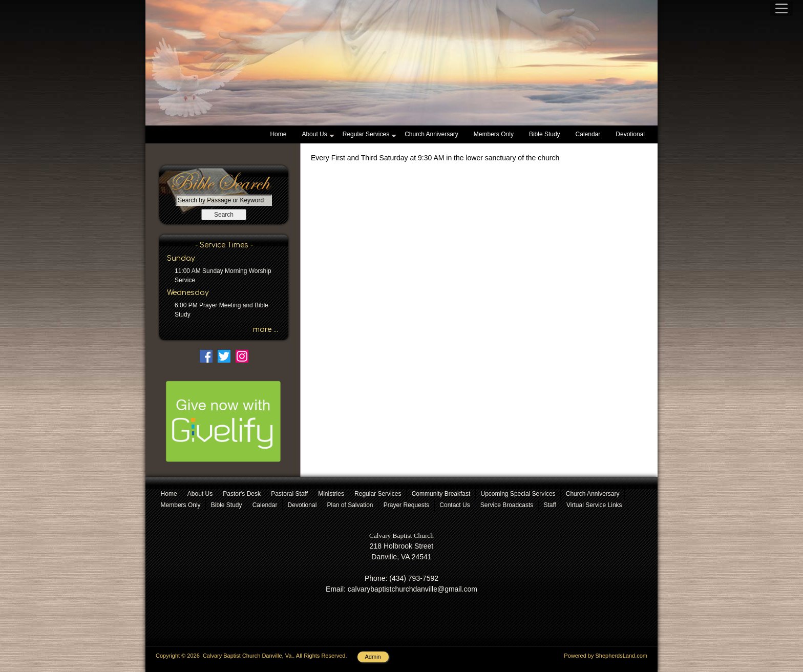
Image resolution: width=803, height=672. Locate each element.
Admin (373, 657)
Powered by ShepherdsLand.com (606, 656)
